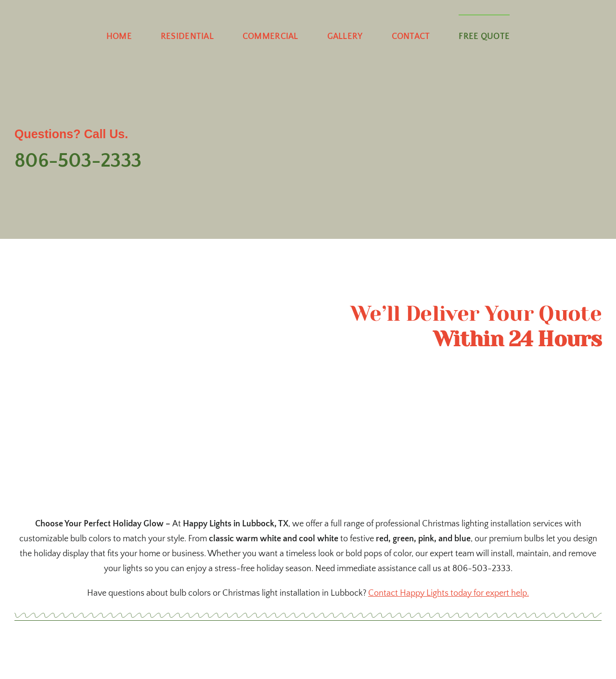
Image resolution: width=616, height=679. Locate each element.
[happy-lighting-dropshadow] (308, 63)
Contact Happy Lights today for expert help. (449, 593)
